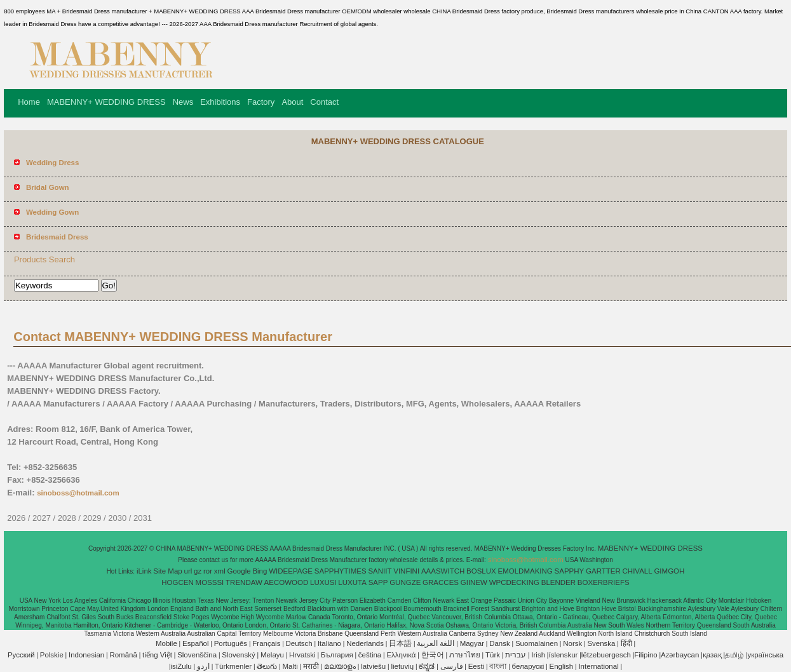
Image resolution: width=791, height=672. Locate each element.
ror (208, 571)
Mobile (166, 643)
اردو (203, 666)
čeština (370, 655)
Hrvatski (302, 655)
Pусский (21, 655)
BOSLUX (481, 571)
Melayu (272, 655)
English (562, 666)
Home (29, 102)
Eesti (477, 666)
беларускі (528, 666)
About (292, 102)
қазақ (712, 655)
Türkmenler (233, 666)
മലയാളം (340, 666)
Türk (493, 655)
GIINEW (474, 582)
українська (766, 655)
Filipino (646, 655)
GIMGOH (669, 571)
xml (220, 571)
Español (196, 643)
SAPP (378, 582)
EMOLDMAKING (525, 571)
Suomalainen (537, 643)
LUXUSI (323, 582)
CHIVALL (638, 571)
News (183, 102)
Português (231, 643)
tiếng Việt (157, 655)
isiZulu (181, 666)
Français (266, 643)
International (598, 666)
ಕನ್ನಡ (427, 666)
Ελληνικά (401, 655)
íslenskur (563, 655)
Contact (324, 102)
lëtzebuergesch (606, 655)
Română (123, 655)
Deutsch (299, 643)
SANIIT (380, 571)
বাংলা (498, 666)
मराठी (311, 666)
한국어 (433, 655)
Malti (290, 666)
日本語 (400, 643)
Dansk (500, 643)
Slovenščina (197, 655)
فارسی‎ (452, 666)
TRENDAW (244, 582)
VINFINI (406, 571)
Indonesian (86, 655)
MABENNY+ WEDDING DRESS (106, 102)
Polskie (52, 655)
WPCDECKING (514, 582)
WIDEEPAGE (291, 571)
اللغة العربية (436, 643)
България (337, 655)
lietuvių (402, 666)
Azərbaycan (680, 655)
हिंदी (626, 643)
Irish (538, 655)
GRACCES (441, 582)
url (188, 571)
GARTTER (603, 571)
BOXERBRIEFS (604, 582)
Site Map (167, 571)
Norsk (572, 643)
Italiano (329, 643)
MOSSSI (210, 582)
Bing (260, 571)
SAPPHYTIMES (341, 571)
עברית (516, 655)
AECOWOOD (287, 582)
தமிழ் (734, 655)
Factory (261, 102)
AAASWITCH (443, 571)
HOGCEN (177, 582)
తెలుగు (267, 666)
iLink (144, 571)
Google (239, 571)
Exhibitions (220, 102)
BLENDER (558, 582)
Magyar (472, 643)
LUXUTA (352, 582)
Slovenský (238, 655)
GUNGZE (405, 582)
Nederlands (365, 643)
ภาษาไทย (465, 655)
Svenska (601, 643)
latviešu (373, 666)
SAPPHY (570, 571)
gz (198, 571)
